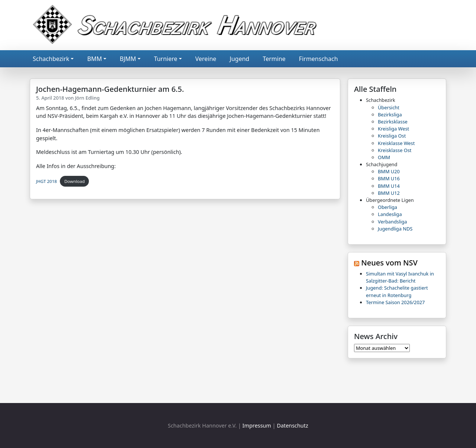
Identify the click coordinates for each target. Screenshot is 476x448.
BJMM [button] (128, 59)
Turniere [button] (166, 59)
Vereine (206, 59)
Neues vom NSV (389, 263)
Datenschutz (292, 426)
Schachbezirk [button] (51, 59)
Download (75, 181)
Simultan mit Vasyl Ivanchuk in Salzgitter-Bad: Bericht (400, 277)
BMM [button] (94, 59)
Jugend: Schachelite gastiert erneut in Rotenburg (397, 291)
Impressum (257, 426)
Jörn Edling (87, 98)
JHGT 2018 (46, 181)
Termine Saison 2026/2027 (395, 302)
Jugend (240, 59)
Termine (274, 59)
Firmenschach (319, 59)
